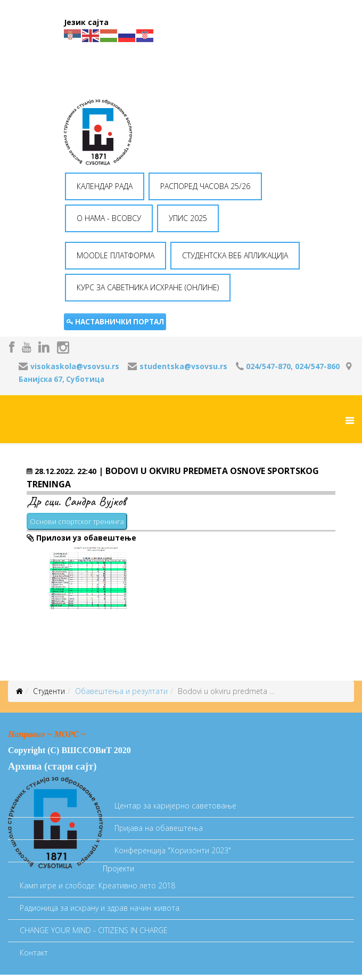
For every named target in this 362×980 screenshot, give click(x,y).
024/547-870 (268, 366)
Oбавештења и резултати (121, 691)
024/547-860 (317, 366)
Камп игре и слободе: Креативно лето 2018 (97, 885)
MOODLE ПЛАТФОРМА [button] (116, 255)
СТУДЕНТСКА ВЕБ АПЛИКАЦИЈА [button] (235, 255)
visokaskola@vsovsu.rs (75, 366)
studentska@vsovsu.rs (183, 366)
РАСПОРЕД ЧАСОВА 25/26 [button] (205, 186)
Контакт (34, 953)
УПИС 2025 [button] (188, 218)
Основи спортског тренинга (77, 521)
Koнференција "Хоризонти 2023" (173, 850)
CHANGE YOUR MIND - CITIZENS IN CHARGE (94, 930)
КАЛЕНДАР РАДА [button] (105, 186)
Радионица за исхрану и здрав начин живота (100, 908)
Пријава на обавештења (159, 828)
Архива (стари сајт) (52, 766)
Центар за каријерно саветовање (175, 806)
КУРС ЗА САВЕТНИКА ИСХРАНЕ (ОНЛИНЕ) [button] (148, 287)
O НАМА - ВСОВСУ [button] (109, 218)
